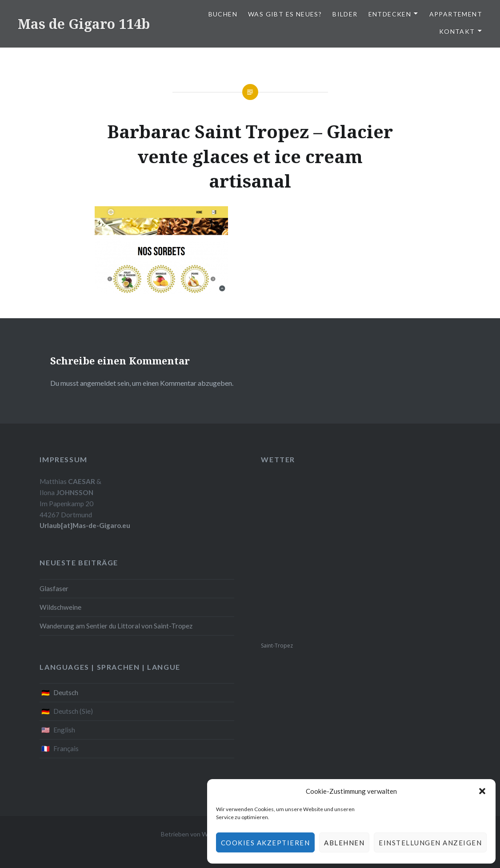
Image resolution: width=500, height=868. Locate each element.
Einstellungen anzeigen (430, 843)
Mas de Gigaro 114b (84, 24)
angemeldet (98, 383)
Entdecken (390, 14)
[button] (482, 791)
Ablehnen (344, 843)
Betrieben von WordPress (197, 834)
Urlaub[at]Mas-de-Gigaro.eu (85, 525)
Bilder (345, 14)
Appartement (456, 14)
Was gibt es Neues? (285, 14)
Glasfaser (54, 588)
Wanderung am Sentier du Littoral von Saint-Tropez (116, 626)
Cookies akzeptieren (266, 843)
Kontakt (457, 31)
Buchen (223, 14)
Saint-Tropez (277, 646)
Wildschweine (60, 607)
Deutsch (66, 692)
